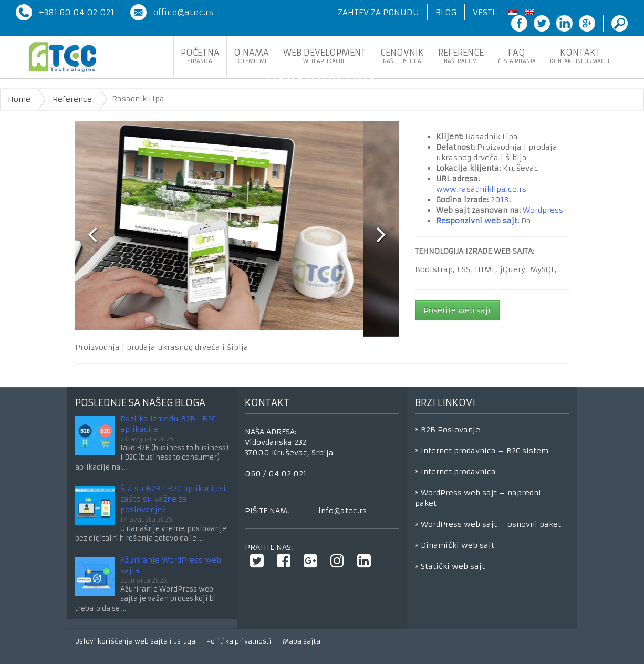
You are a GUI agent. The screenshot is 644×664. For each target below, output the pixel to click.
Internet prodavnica (458, 472)
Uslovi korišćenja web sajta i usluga (135, 641)
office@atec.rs (183, 12)
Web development (325, 56)
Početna (200, 56)
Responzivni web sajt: (477, 221)
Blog (446, 12)
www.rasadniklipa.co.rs (481, 189)
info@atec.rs (342, 511)
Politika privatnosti (239, 641)
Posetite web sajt (457, 310)
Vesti (484, 12)
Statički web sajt (453, 566)
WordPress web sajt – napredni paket (478, 498)
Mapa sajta (302, 641)
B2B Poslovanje (450, 430)
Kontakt (580, 56)
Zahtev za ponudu (378, 12)
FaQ (517, 56)
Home (19, 99)
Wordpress (543, 210)
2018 (500, 200)
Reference (461, 56)
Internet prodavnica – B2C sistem (485, 451)
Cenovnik (402, 56)
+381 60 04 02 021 (76, 12)
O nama (251, 56)
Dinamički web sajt (458, 545)
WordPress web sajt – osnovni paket (491, 524)
